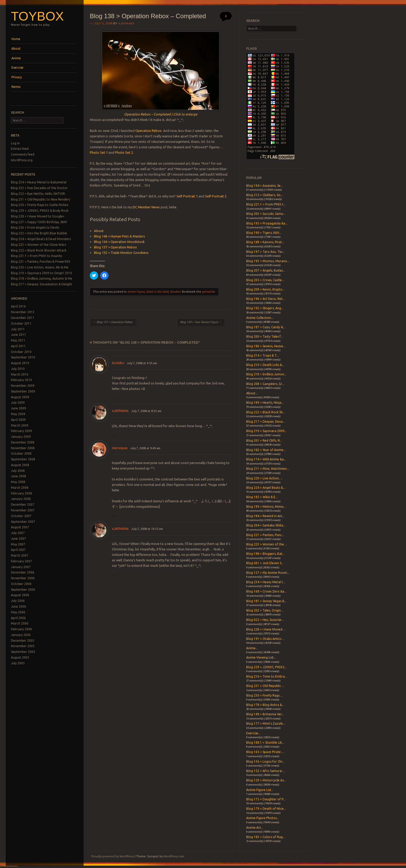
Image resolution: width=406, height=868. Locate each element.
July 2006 (18, 601)
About (16, 49)
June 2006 (18, 606)
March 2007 (20, 555)
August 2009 (20, 397)
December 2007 (23, 504)
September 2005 (23, 652)
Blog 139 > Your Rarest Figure (201, 322)
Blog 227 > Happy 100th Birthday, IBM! (39, 222)
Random (175, 292)
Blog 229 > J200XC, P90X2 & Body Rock (40, 211)
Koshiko (118, 363)
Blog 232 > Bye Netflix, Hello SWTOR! (38, 194)
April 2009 (18, 420)
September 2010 (23, 357)
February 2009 (21, 431)
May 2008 (18, 482)
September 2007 (23, 522)
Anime (16, 58)
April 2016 (18, 306)
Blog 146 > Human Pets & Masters (119, 236)
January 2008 (21, 499)
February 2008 (21, 493)
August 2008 (20, 465)
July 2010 (18, 369)
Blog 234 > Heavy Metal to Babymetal (39, 182)
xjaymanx (126, 23)
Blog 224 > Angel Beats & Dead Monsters (41, 239)
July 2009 (18, 403)
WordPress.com (174, 856)
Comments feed (23, 154)
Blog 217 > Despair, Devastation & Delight (42, 284)
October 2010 (21, 352)
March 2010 (20, 374)
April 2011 (18, 346)
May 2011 (18, 340)
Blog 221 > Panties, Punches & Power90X (41, 262)
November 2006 (23, 578)
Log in (15, 143)
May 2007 (18, 544)
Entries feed (20, 149)
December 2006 (23, 572)
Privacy (17, 77)
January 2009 (21, 437)
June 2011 (18, 335)
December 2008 (23, 442)
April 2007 (18, 550)
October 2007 (21, 516)
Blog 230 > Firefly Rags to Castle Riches (40, 205)
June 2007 (18, 539)
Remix (16, 87)
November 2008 (23, 448)
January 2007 (21, 567)
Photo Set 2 (124, 152)
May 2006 (18, 612)
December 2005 (23, 641)
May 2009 (18, 414)
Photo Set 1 (99, 152)
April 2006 (18, 618)
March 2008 (20, 488)
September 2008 (23, 459)
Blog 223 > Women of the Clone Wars (38, 245)
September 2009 (23, 391)
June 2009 (18, 408)
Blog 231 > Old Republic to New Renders (40, 199)
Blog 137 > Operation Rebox (115, 247)
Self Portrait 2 (216, 196)
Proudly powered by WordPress (113, 856)
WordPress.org (22, 160)
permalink (208, 292)
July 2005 (18, 663)
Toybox (37, 16)
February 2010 (21, 380)
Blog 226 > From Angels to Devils (35, 227)
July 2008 (18, 471)
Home (16, 39)
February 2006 (21, 629)
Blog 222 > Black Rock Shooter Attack (39, 250)
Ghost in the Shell (157, 292)
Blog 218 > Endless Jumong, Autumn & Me (42, 278)
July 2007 (18, 533)
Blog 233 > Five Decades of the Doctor (39, 188)
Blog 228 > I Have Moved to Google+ (38, 216)
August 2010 (20, 363)
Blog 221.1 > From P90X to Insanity (37, 256)
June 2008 (18, 476)
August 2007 (20, 527)
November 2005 (23, 646)
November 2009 (23, 386)
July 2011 (18, 329)
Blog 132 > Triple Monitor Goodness (121, 253)
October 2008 (21, 454)
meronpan (120, 448)
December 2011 (23, 318)
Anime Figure (136, 292)
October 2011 (21, 323)
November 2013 (23, 312)
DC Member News (146, 207)
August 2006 (20, 595)
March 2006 (20, 623)
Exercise (17, 67)
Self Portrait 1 (187, 196)
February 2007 (21, 561)
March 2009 (20, 425)
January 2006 (21, 635)
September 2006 (23, 590)
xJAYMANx (120, 411)
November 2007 (23, 510)
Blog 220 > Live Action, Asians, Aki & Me (40, 267)
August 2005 (20, 657)
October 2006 (21, 584)
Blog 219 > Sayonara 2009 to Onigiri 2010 (42, 273)
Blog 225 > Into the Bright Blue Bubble (39, 233)
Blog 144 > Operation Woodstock (119, 242)
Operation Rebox (148, 131)
